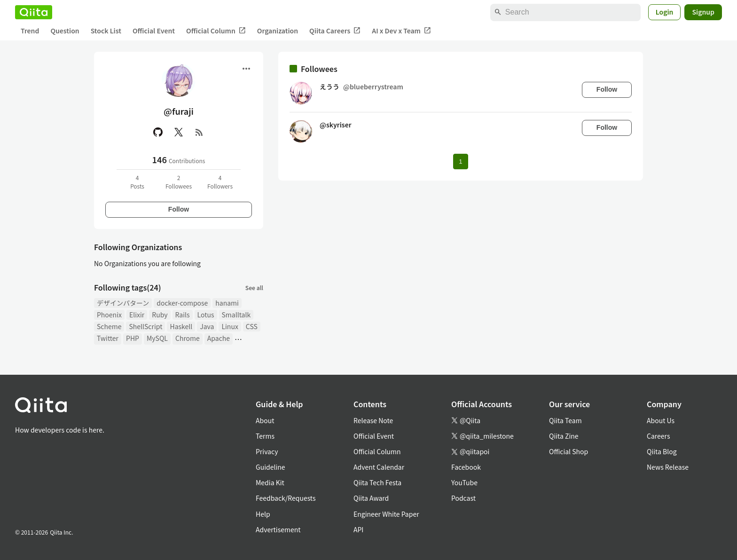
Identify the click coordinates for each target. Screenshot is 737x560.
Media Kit (270, 482)
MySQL (157, 338)
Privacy (267, 451)
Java (207, 326)
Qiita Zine (564, 436)
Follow (179, 209)
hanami (227, 303)
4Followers (220, 182)
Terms (265, 436)
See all (254, 288)
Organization (278, 31)
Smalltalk (236, 315)
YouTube (464, 482)
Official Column (216, 31)
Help (263, 514)
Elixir (137, 315)
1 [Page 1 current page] (460, 162)
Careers (658, 436)
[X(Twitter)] (179, 132)
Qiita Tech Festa (377, 482)
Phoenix (109, 315)
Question (65, 31)
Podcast (463, 498)
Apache (219, 338)
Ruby (160, 315)
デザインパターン (123, 303)
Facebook (466, 467)
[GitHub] (158, 132)
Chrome (188, 338)
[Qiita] (34, 12)
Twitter (108, 338)
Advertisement (278, 529)
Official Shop (568, 451)
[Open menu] (246, 69)
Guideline (270, 467)
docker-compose (182, 303)
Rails (183, 315)
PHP (133, 338)
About (265, 420)
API (358, 529)
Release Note (373, 420)
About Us (661, 420)
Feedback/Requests (286, 498)
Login (665, 12)
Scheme (109, 326)
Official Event (154, 31)
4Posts (137, 182)
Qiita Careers (335, 31)
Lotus (206, 315)
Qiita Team (565, 420)
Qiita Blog (662, 451)
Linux (230, 326)
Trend (30, 31)
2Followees (179, 182)
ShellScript (145, 326)
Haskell (181, 326)
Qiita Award (371, 498)
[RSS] (199, 132)
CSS (252, 326)
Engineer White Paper (386, 514)
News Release (668, 467)
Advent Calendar (379, 467)
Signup (703, 12)
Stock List (106, 31)
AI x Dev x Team (401, 31)
